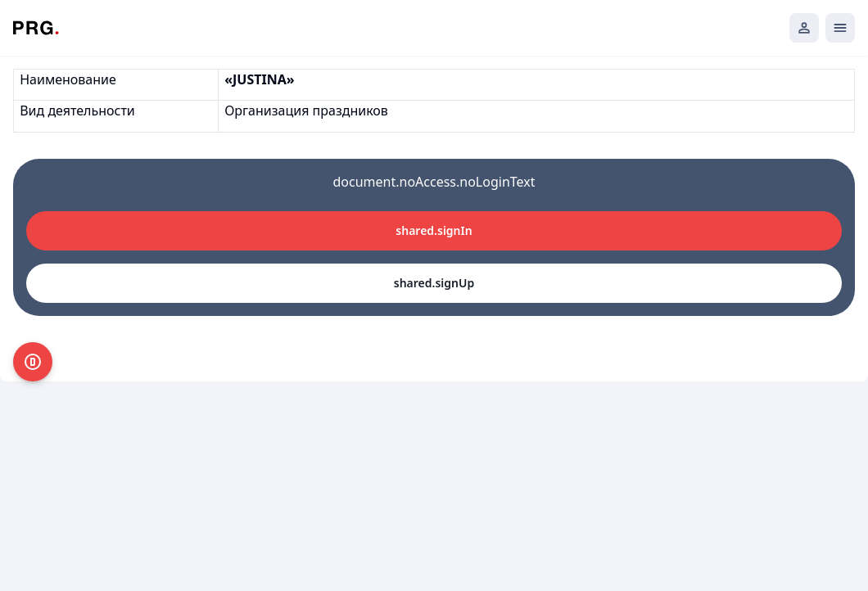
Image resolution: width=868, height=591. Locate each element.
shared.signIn (434, 230)
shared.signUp (434, 283)
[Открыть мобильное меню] (840, 28)
